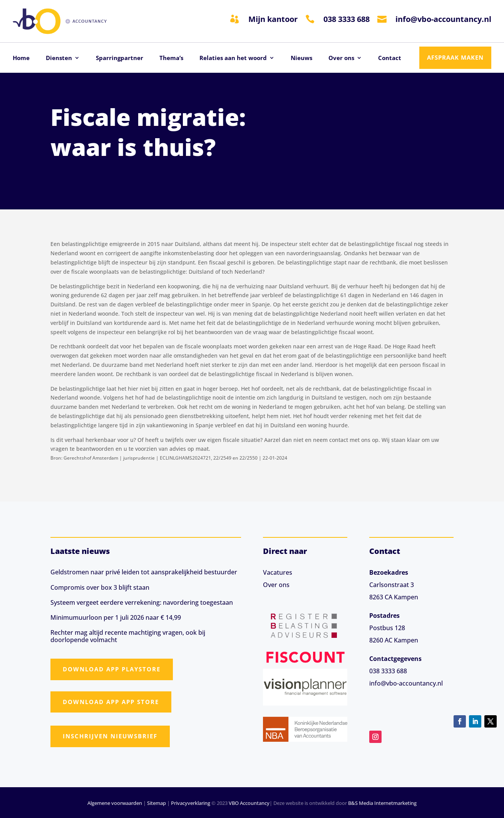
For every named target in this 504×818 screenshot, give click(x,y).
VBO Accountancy (249, 803)
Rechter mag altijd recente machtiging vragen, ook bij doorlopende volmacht (128, 636)
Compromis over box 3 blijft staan (100, 587)
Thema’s (171, 58)
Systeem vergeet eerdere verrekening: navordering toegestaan (142, 602)
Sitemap (157, 803)
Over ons (341, 58)
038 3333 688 (347, 19)
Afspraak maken (455, 57)
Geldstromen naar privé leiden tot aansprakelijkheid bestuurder (144, 572)
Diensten (59, 58)
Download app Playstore (112, 669)
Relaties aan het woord (233, 58)
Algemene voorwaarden (115, 803)
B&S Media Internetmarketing (382, 803)
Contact (390, 58)
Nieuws (301, 58)
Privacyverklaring (191, 803)
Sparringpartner (120, 58)
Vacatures (278, 572)
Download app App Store (111, 702)
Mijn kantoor (273, 19)
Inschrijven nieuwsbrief (110, 736)
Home (21, 58)
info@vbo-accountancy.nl (443, 19)
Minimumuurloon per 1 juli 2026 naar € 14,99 (116, 617)
